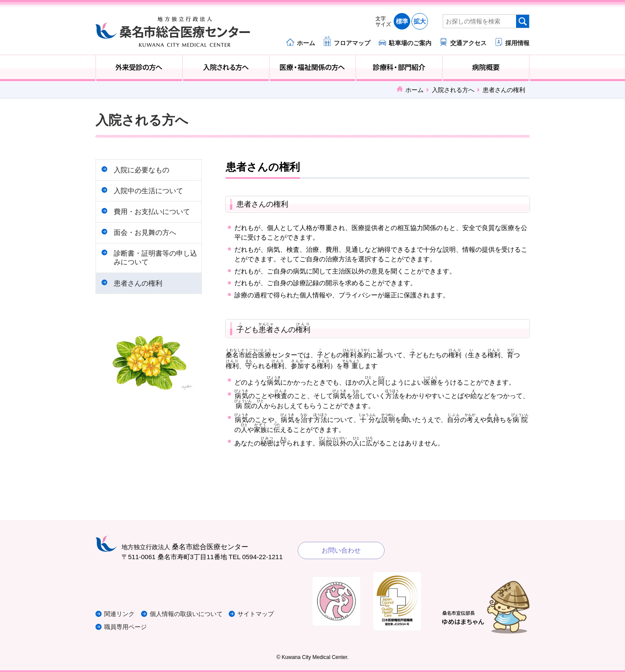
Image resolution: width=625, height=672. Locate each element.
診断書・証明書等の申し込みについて (154, 265)
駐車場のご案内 (410, 43)
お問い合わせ (341, 550)
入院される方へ (226, 68)
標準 (402, 21)
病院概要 (486, 68)
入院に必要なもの (143, 170)
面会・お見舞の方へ (147, 238)
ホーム (306, 43)
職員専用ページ (127, 627)
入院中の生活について (150, 193)
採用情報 (517, 43)
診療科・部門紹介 (399, 68)
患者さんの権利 (140, 292)
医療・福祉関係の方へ (313, 68)
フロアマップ (352, 43)
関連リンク (120, 614)
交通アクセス (468, 43)
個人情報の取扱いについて (193, 614)
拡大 (420, 21)
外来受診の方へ (139, 68)
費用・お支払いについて (154, 216)
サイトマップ (266, 614)
